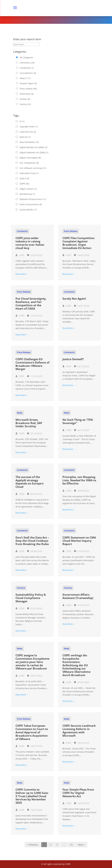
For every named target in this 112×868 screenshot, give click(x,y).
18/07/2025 (82, 743)
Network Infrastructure (33, 199)
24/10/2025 (82, 430)
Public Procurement (31, 204)
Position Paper (28, 83)
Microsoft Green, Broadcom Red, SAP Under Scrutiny (29, 423)
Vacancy (25, 104)
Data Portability (29, 142)
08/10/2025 (35, 494)
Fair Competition (29, 163)
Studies (25, 99)
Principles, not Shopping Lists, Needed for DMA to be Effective (79, 480)
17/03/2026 (35, 316)
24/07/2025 (35, 676)
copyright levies (29, 127)
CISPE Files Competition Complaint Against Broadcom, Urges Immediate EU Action (78, 243)
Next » (81, 845)
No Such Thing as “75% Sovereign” (78, 421)
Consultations (28, 73)
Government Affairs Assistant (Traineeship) (78, 596)
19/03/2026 (82, 255)
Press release (28, 89)
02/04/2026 (35, 255)
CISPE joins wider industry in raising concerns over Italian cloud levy (30, 243)
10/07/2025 (82, 803)
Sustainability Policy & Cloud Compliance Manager (31, 598)
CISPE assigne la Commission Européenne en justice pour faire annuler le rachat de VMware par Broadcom (32, 662)
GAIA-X (24, 179)
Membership (27, 194)
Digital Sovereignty (30, 158)
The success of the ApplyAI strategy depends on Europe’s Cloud (29, 482)
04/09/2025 (35, 551)
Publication (27, 94)
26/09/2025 (82, 491)
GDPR (24, 184)
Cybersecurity (28, 132)
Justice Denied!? (73, 359)
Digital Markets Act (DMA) (33, 147)
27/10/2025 (35, 433)
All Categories (26, 57)
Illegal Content (28, 189)
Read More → (22, 274)
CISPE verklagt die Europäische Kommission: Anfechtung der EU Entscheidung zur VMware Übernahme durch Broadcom (76, 665)
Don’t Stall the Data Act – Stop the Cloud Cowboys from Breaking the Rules (32, 541)
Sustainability (28, 210)
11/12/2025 (35, 376)
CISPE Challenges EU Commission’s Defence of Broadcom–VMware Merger (32, 364)
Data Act (25, 137)
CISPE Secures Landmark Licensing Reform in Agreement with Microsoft (79, 731)
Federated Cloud (29, 173)
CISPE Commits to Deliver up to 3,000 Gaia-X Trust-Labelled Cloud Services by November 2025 (32, 796)
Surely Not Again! (74, 299)
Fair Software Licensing (33, 168)
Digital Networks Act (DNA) (34, 153)
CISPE (20, 255)
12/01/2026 (82, 306)
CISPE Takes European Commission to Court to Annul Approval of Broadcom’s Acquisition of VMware (32, 732)
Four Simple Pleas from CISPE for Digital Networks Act (78, 793)
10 (71, 845)
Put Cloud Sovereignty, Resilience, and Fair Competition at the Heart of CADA (31, 304)
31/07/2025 (82, 551)
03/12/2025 (82, 366)
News (25, 78)
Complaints (27, 68)
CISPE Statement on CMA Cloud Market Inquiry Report (79, 541)
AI (22, 121)
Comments (27, 63)
